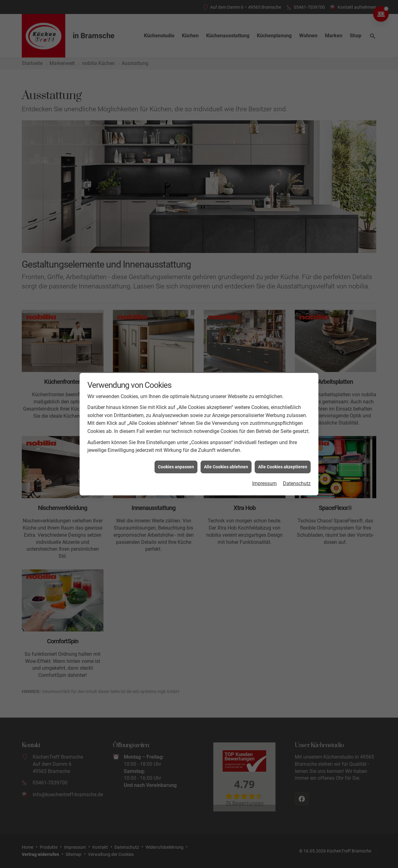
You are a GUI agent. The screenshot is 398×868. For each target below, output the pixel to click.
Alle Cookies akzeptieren (283, 458)
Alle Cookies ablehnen (226, 458)
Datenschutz (297, 475)
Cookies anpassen (176, 458)
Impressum (264, 475)
